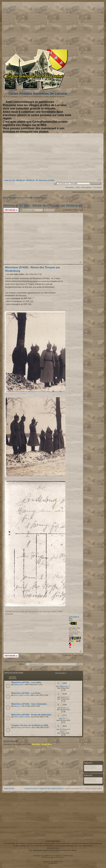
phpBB (46, 856)
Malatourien (19, 684)
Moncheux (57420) (47, 180)
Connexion (98, 187)
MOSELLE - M (32, 180)
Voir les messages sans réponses (16, 198)
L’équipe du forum (31, 788)
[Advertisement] (77, 25)
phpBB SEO (53, 863)
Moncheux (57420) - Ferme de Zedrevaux (31, 715)
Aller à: (22, 664)
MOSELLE (21, 180)
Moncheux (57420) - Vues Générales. (29, 704)
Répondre (11, 210)
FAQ (78, 187)
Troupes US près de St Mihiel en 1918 (30, 725)
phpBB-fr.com (58, 862)
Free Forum (60, 857)
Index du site (10, 180)
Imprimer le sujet (55, 184)
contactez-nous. (53, 848)
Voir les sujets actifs (38, 198)
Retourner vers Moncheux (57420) (19, 662)
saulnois (64, 697)
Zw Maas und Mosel (22, 727)
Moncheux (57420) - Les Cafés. (26, 682)
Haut (81, 262)
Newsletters (70, 187)
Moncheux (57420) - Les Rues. (26, 693)
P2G (64, 718)
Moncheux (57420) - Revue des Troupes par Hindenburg (43, 206)
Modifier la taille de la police (99, 180)
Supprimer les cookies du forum (52, 788)
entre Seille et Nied (17, 274)
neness (17, 706)
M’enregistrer (86, 187)
